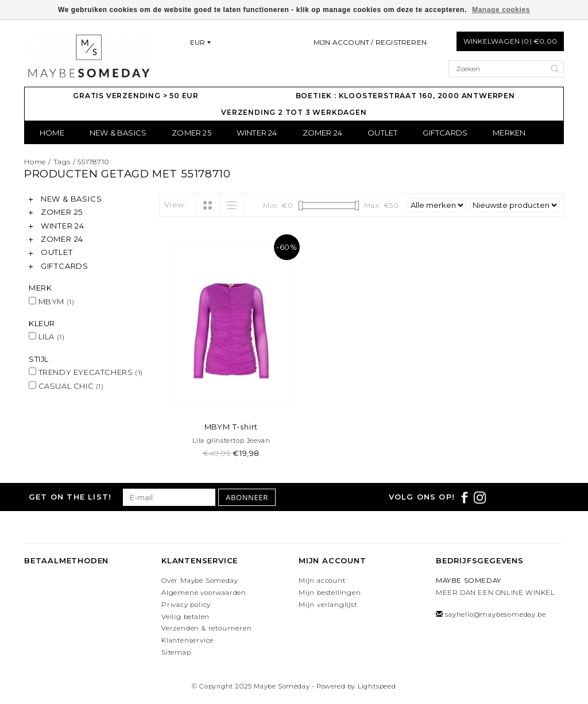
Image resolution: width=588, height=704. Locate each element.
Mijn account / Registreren (370, 42)
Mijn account (322, 581)
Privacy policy (186, 605)
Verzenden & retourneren (206, 628)
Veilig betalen (185, 617)
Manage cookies (501, 10)
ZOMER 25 (192, 133)
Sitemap (176, 652)
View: (175, 204)
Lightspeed (377, 686)
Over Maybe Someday (200, 581)
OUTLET (382, 133)
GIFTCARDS (445, 133)
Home (52, 133)
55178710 (93, 162)
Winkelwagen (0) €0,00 (510, 41)
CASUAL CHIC (66, 386)
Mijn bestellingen (330, 593)
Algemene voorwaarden (204, 593)
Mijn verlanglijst (328, 605)
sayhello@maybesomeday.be (495, 614)
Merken (509, 133)
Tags (62, 162)
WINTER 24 (257, 133)
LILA (47, 336)
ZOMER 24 (323, 133)
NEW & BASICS (118, 133)
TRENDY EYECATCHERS (86, 372)
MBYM (51, 301)
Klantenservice (187, 640)
